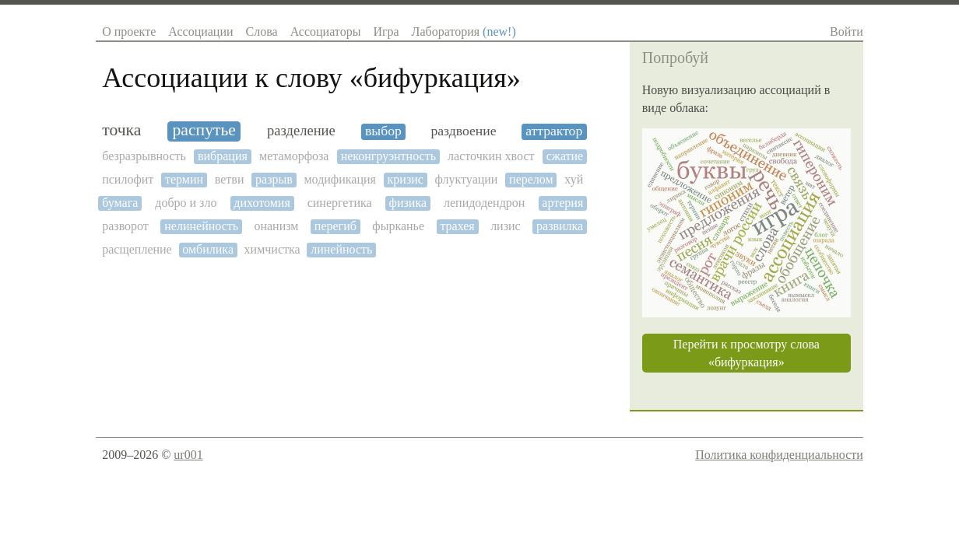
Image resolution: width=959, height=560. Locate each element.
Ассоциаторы (326, 31)
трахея (457, 226)
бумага (120, 203)
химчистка (272, 249)
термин (184, 179)
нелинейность (201, 226)
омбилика (208, 249)
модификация (339, 179)
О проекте (129, 31)
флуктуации (467, 179)
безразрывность (144, 156)
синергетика (340, 203)
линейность (341, 249)
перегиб (335, 226)
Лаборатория (464, 31)
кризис (406, 179)
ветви (230, 179)
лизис (506, 226)
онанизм (276, 226)
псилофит (128, 179)
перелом (531, 179)
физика (408, 203)
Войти (847, 31)
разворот (125, 226)
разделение (301, 131)
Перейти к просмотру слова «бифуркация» (746, 353)
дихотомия (262, 203)
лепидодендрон (484, 203)
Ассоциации (200, 31)
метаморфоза (294, 156)
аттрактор (554, 131)
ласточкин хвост (491, 156)
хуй (574, 179)
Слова (262, 31)
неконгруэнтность (388, 156)
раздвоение (463, 131)
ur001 (188, 455)
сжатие (565, 156)
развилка (560, 226)
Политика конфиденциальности (779, 455)
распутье (204, 130)
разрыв (274, 179)
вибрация (223, 156)
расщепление (137, 249)
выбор (383, 131)
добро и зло (186, 203)
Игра (386, 31)
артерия (562, 203)
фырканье (398, 226)
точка (121, 130)
